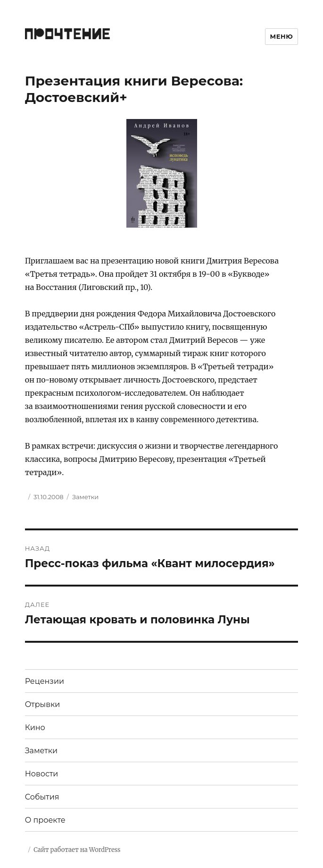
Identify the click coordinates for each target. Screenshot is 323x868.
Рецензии (45, 681)
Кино (35, 728)
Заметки (85, 497)
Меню (282, 36)
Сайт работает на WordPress (77, 850)
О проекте (45, 820)
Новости (42, 774)
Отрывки (43, 704)
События (42, 797)
